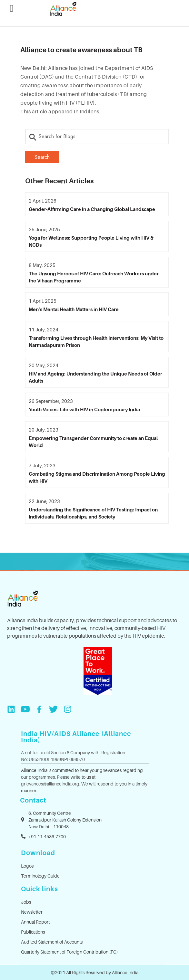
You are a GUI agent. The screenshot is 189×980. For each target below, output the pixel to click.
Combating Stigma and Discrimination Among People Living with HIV (97, 477)
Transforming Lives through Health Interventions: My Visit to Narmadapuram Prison (96, 341)
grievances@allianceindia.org (50, 784)
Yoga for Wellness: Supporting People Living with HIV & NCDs (91, 241)
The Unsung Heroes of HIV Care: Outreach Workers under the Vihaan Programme (94, 277)
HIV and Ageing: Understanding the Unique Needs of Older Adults (95, 377)
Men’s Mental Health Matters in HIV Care (74, 309)
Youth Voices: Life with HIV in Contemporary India (84, 409)
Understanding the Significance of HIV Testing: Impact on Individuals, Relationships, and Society (93, 513)
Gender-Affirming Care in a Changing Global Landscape (92, 209)
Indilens (89, 111)
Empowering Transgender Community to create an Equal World (93, 442)
